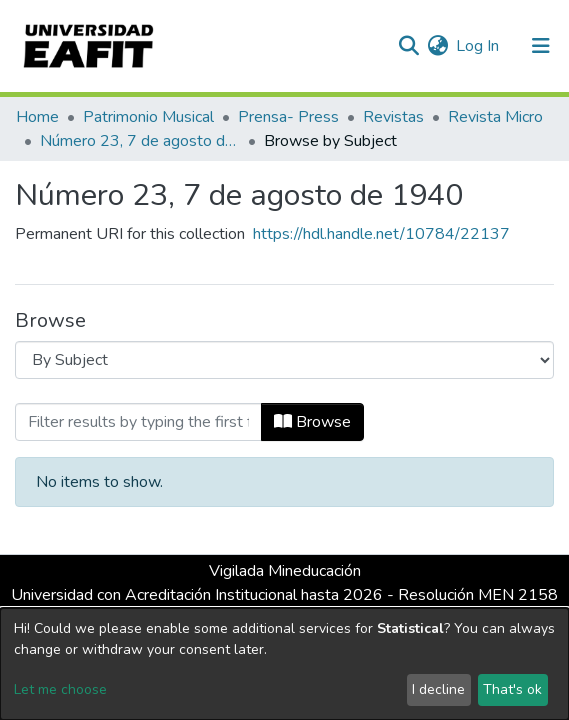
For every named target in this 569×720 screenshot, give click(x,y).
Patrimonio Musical (148, 117)
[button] (437, 46)
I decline (438, 689)
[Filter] (138, 422)
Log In (478, 46)
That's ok (512, 689)
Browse (312, 422)
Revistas (393, 117)
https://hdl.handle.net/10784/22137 (381, 234)
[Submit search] (408, 46)
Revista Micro (495, 117)
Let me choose (60, 689)
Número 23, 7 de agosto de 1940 (140, 141)
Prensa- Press (288, 117)
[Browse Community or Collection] (284, 360)
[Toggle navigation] (541, 46)
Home (37, 117)
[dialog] (284, 664)
